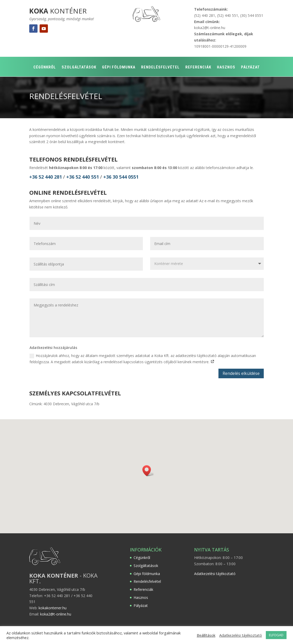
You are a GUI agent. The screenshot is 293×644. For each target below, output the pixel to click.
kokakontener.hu (53, 608)
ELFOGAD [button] (276, 635)
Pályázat (250, 67)
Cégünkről (45, 67)
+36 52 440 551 (83, 177)
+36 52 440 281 (46, 177)
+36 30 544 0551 (121, 177)
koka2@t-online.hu (210, 28)
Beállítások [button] (206, 635)
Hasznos (226, 67)
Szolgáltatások (79, 67)
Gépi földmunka (119, 67)
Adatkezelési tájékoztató (215, 574)
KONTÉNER (58, 11)
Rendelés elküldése (241, 373)
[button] (148, 471)
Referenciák (198, 67)
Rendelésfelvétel (160, 67)
